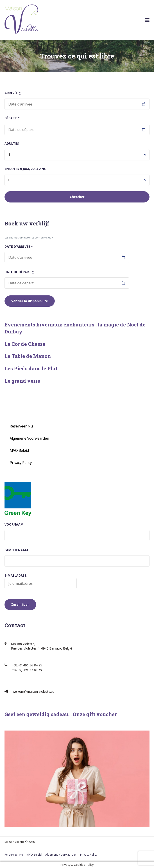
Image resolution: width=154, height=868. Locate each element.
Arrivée (13, 93)
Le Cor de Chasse (25, 344)
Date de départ (19, 272)
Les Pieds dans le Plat (31, 368)
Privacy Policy (21, 463)
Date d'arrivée (19, 246)
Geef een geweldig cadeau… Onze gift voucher (61, 714)
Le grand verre (22, 381)
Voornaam (14, 524)
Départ (12, 118)
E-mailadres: (41, 581)
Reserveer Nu (21, 426)
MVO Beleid (19, 450)
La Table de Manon (28, 356)
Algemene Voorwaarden (29, 438)
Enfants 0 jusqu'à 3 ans (25, 169)
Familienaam (16, 550)
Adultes (12, 143)
